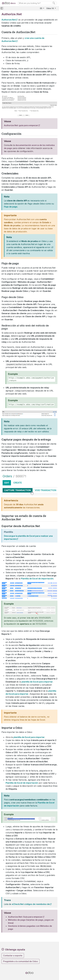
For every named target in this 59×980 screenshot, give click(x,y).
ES (41, 8)
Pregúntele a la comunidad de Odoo (21, 961)
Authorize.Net (9, 20)
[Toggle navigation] (2, 8)
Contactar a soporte (13, 956)
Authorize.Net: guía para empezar (21, 125)
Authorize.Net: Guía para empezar (25, 917)
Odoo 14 (50, 8)
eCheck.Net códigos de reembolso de (31, 904)
